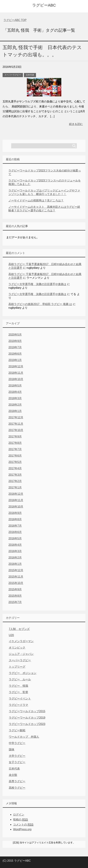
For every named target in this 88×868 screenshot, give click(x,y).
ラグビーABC (44, 5)
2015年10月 (16, 583)
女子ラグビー (17, 762)
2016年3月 (15, 551)
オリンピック (17, 648)
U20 (11, 635)
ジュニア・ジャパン (21, 654)
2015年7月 (15, 602)
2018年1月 (15, 411)
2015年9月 (15, 589)
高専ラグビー (17, 781)
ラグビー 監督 (18, 692)
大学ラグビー (17, 756)
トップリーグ (17, 667)
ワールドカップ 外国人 (24, 737)
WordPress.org (22, 829)
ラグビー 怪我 (18, 686)
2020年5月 (15, 335)
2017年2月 (15, 481)
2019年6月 (15, 354)
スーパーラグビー (13, 75)
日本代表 (30, 75)
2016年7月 (15, 526)
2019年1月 (15, 360)
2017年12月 (16, 417)
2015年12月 (16, 570)
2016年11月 (16, 500)
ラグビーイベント (20, 699)
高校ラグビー (17, 788)
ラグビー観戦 (17, 730)
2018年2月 (15, 405)
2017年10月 (16, 430)
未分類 (13, 775)
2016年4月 (15, 545)
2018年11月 (16, 373)
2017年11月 (16, 424)
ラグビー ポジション (23, 673)
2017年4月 (15, 468)
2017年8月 (15, 443)
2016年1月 (15, 564)
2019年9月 (15, 341)
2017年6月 (15, 456)
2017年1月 (15, 487)
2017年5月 (15, 462)
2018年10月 (16, 379)
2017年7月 (15, 449)
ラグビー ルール (20, 679)
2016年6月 (15, 532)
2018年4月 (15, 392)
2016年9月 (15, 513)
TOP (15, 20)
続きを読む (76, 124)
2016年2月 (15, 558)
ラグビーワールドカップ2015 (27, 711)
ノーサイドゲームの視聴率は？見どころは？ (36, 200)
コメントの (23, 825)
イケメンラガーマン (21, 641)
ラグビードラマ (18, 705)
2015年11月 (16, 577)
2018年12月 (16, 366)
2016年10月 (16, 507)
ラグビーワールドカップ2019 (27, 718)
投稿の (20, 820)
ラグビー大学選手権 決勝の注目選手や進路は (37, 284)
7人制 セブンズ (19, 629)
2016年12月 (16, 494)
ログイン (19, 815)
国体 (12, 749)
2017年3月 (15, 475)
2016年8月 (15, 519)
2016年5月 (15, 538)
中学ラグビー (17, 743)
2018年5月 (15, 386)
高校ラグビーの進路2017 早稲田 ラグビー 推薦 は (40, 304)
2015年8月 (15, 596)
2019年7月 (15, 347)
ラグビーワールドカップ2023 (27, 724)
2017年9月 (15, 436)
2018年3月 (15, 398)
